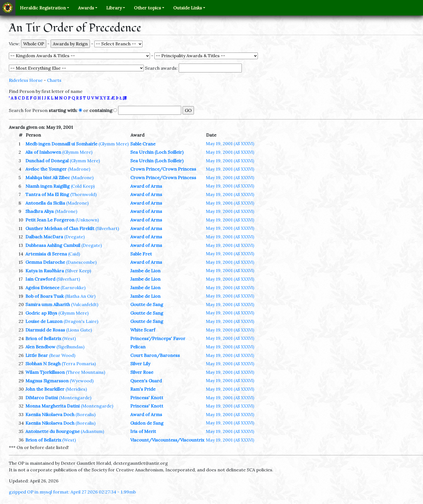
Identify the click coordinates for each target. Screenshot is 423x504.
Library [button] (114, 8)
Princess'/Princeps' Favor (158, 338)
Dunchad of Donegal (47, 161)
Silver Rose (142, 372)
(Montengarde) (75, 398)
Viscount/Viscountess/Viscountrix (167, 440)
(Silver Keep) (78, 271)
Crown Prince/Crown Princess (163, 169)
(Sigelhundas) (70, 347)
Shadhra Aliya (40, 211)
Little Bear (37, 355)
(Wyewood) (82, 381)
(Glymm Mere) (114, 144)
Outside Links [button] (188, 8)
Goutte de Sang (147, 304)
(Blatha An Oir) (80, 296)
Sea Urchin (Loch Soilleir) (157, 152)
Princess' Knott (147, 398)
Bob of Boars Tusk (45, 296)
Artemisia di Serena (46, 254)
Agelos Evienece (42, 288)
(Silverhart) (107, 228)
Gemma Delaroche (45, 262)
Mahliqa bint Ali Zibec (48, 177)
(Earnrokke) (73, 288)
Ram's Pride (143, 389)
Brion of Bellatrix (43, 338)
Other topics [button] (147, 8)
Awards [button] (86, 8)
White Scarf (143, 330)
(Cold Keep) (83, 186)
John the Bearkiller (45, 389)
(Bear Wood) (62, 355)
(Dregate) (74, 237)
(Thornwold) (83, 194)
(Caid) (74, 254)
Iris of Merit (143, 431)
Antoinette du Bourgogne (53, 431)
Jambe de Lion (145, 271)
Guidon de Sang (147, 423)
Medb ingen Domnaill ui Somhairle (61, 144)
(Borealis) (85, 414)
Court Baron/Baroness (155, 355)
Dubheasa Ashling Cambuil (53, 245)
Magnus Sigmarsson (47, 381)
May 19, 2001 (230, 143)
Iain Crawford (40, 279)
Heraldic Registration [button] (43, 8)
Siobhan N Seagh (43, 364)
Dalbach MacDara (44, 237)
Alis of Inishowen (43, 152)
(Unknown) (87, 220)
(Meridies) (76, 389)
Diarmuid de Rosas (45, 330)
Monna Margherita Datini (53, 406)
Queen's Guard (146, 381)
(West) (69, 338)
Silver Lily (140, 364)
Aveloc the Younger (46, 169)
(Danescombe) (81, 262)
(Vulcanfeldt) (85, 304)
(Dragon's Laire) (81, 321)
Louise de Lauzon (44, 321)
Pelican (138, 347)
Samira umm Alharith (48, 304)
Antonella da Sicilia (45, 203)
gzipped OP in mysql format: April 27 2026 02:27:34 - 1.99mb (72, 492)
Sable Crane (143, 144)
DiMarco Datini (42, 398)
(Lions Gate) (79, 330)
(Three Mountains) (85, 372)
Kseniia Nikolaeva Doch (50, 414)
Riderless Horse (26, 80)
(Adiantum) (92, 431)
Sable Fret (141, 254)
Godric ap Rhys (41, 313)
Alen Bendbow (40, 347)
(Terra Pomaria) (79, 364)
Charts (54, 80)
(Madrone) (79, 169)
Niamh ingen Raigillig (48, 186)
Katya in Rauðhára (45, 271)
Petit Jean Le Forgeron (50, 220)
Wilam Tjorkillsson (45, 372)
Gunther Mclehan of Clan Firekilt (60, 228)
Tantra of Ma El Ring (47, 194)
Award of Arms (146, 186)
